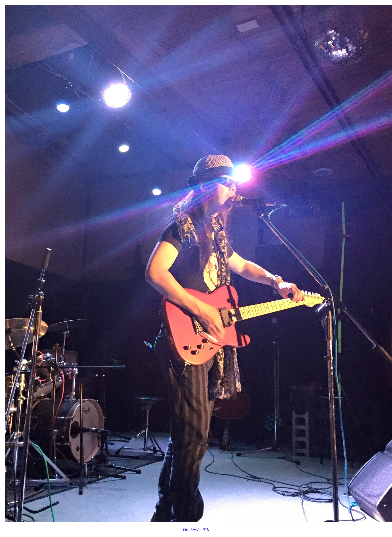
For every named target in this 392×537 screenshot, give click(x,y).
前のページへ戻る (196, 530)
